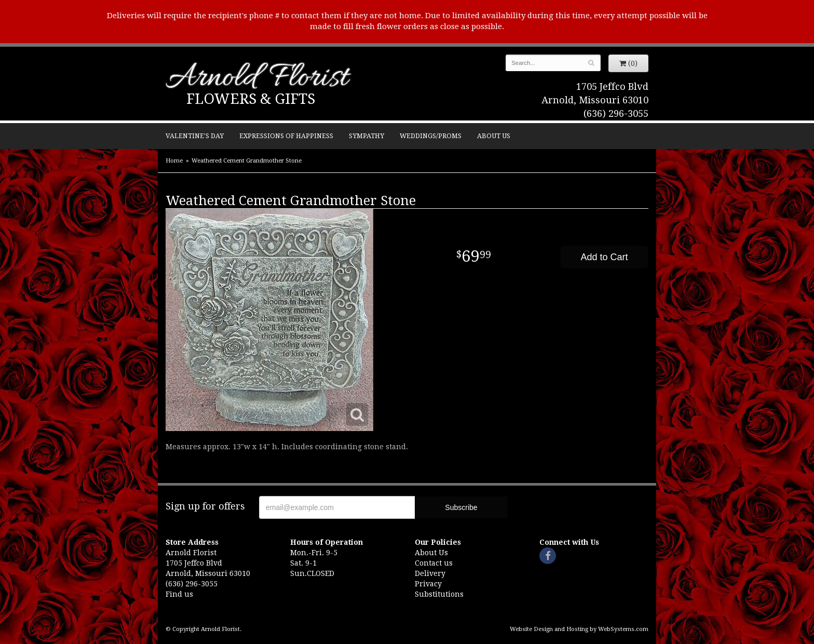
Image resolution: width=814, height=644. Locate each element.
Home (174, 161)
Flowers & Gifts (251, 99)
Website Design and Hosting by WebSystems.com (579, 629)
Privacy (428, 584)
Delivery (430, 573)
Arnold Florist (257, 79)
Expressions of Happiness (286, 136)
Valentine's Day (195, 136)
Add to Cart (604, 257)
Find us (179, 594)
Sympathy (367, 136)
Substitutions (439, 594)
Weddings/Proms (431, 136)
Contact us (434, 563)
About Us (494, 136)
